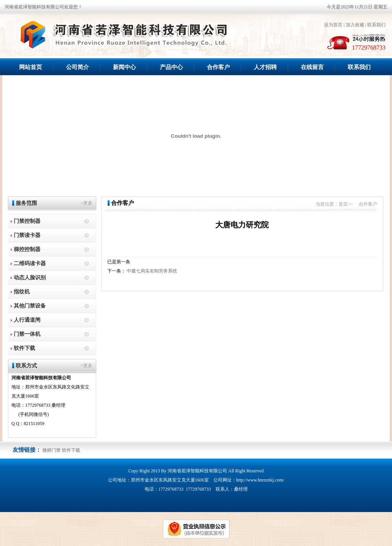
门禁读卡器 (27, 235)
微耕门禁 (52, 450)
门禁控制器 (27, 221)
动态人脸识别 (30, 278)
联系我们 (376, 25)
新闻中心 (124, 67)
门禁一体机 (27, 334)
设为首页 (333, 25)
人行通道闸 (27, 320)
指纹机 (22, 292)
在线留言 (312, 67)
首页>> (346, 204)
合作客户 (218, 67)
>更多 (86, 203)
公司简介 (77, 67)
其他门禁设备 (30, 306)
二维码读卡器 (30, 263)
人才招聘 (265, 67)
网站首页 (31, 67)
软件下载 (24, 348)
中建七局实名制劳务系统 (152, 271)
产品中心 (171, 67)
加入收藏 (355, 25)
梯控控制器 (27, 249)
